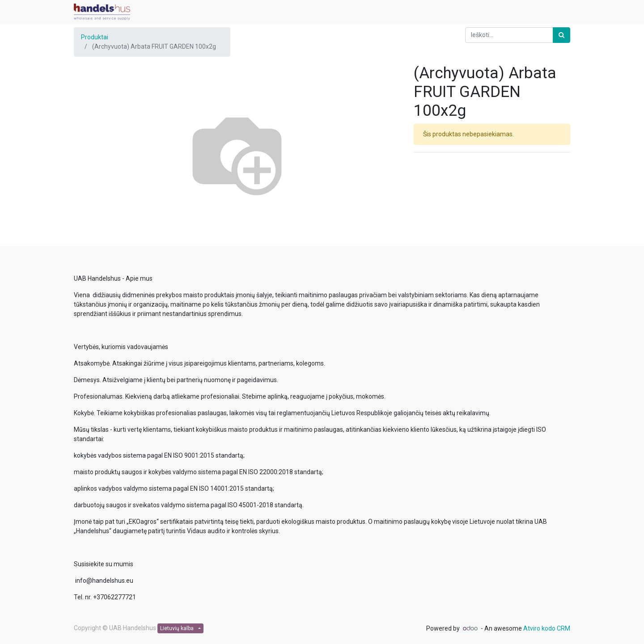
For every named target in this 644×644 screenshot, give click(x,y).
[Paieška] (561, 35)
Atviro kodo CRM (547, 628)
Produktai (95, 37)
